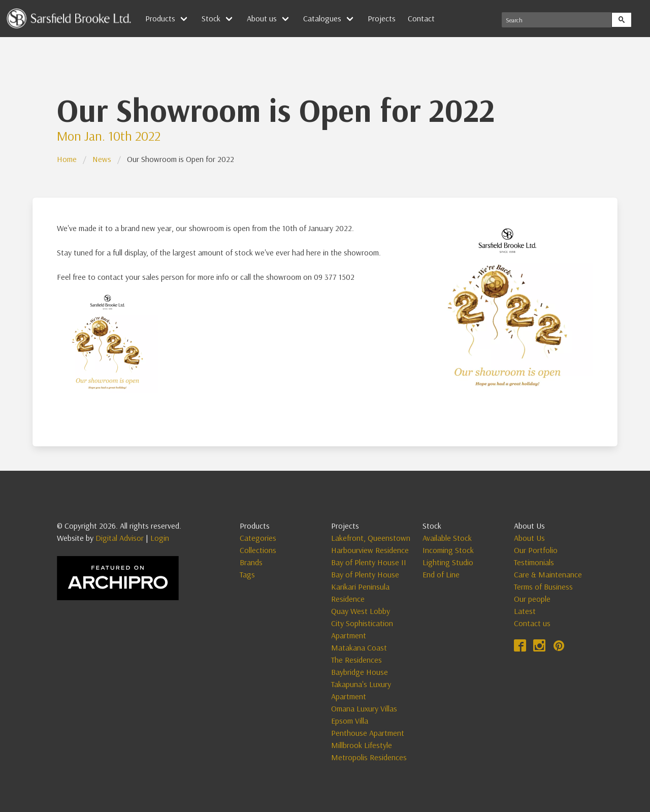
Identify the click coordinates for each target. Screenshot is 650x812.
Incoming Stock (448, 550)
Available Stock (447, 538)
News (102, 159)
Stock (211, 18)
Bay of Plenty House (365, 574)
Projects (382, 18)
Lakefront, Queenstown (371, 538)
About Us (529, 538)
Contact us (532, 623)
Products (160, 18)
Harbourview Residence (370, 550)
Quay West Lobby (361, 611)
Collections (258, 550)
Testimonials (534, 562)
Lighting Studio (448, 562)
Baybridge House (360, 672)
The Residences (356, 660)
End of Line (441, 574)
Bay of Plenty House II (369, 562)
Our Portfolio (536, 550)
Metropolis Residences (369, 757)
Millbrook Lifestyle (362, 745)
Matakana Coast (359, 647)
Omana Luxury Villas (364, 708)
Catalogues (322, 18)
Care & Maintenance (548, 574)
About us (262, 18)
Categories (258, 538)
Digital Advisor (120, 538)
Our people (532, 599)
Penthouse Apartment (368, 733)
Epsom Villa (350, 721)
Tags (247, 574)
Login (160, 538)
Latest (525, 611)
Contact (421, 18)
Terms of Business (543, 587)
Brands (251, 562)
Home (67, 159)
